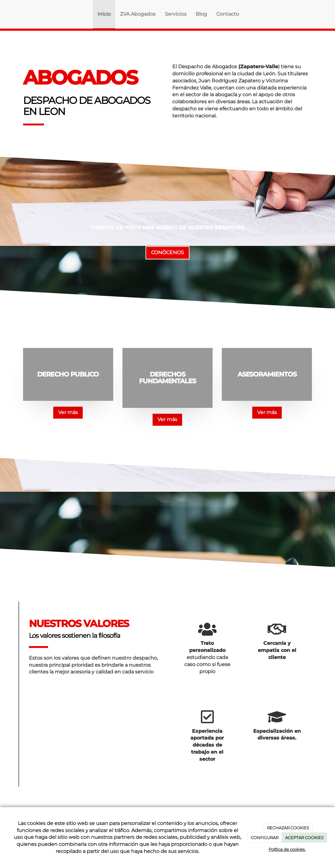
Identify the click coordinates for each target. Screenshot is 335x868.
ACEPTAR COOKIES (304, 838)
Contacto (228, 14)
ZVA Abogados (138, 14)
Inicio (104, 14)
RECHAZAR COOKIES (288, 828)
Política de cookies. (287, 849)
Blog (201, 14)
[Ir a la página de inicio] (22, 14)
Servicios (176, 14)
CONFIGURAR (265, 838)
